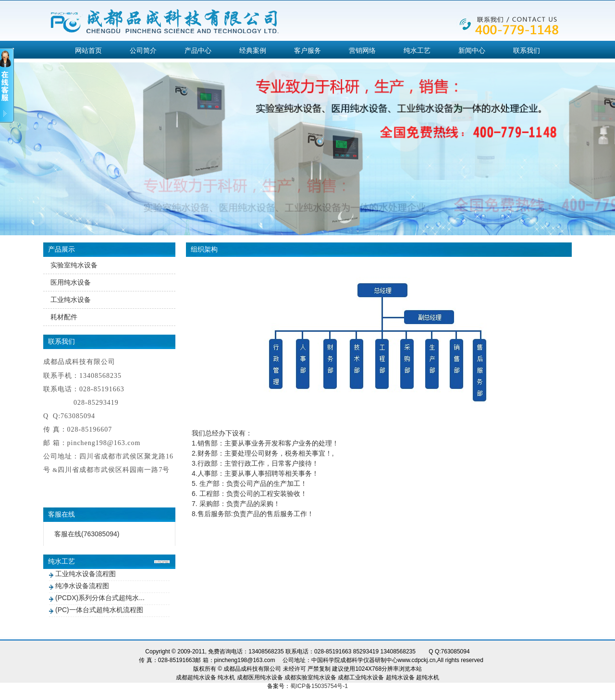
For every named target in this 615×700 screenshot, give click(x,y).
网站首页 (88, 50)
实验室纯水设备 (74, 265)
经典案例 (253, 50)
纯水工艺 (417, 50)
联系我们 (527, 50)
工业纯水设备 (71, 300)
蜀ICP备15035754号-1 (319, 686)
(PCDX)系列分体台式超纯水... (100, 598)
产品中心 (198, 50)
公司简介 (143, 50)
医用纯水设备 (71, 282)
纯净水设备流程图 (82, 586)
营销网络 (362, 50)
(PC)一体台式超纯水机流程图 (99, 610)
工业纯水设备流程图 (86, 574)
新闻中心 (472, 50)
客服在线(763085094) (87, 534)
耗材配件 (64, 317)
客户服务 (307, 50)
